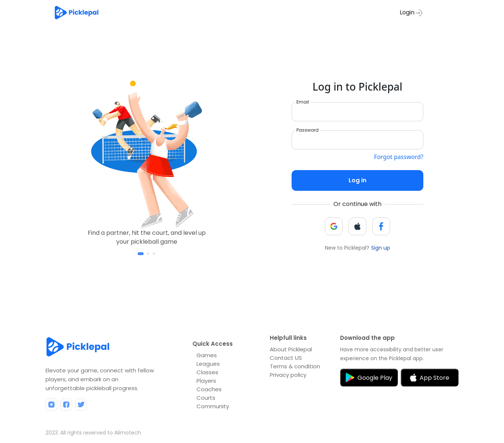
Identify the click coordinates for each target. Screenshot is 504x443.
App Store (430, 378)
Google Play (369, 378)
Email (303, 102)
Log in (357, 180)
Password (308, 130)
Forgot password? (399, 157)
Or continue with (357, 204)
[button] (141, 254)
